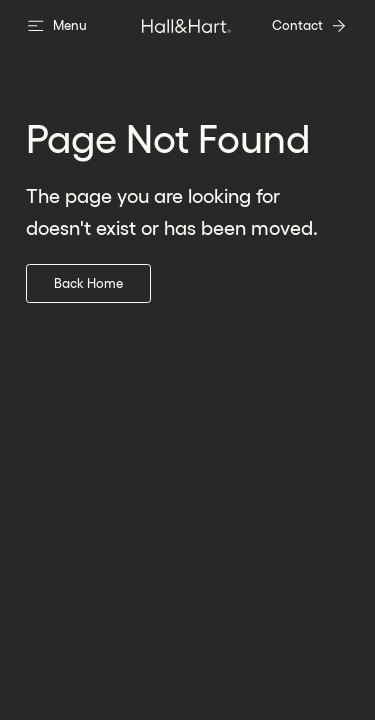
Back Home (88, 283)
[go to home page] (188, 26)
